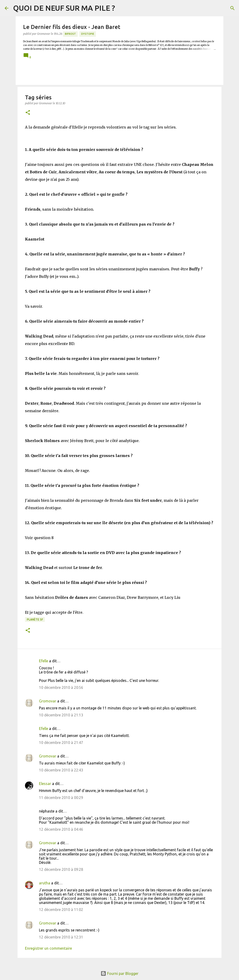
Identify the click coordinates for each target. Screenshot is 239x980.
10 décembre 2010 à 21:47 (61, 743)
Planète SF (35, 619)
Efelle (44, 661)
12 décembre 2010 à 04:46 (61, 829)
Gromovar (48, 701)
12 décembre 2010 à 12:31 (61, 937)
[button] (28, 113)
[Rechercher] (232, 8)
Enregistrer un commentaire (48, 948)
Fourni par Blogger (119, 973)
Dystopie (88, 34)
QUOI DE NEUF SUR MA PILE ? (64, 8)
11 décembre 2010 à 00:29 (61, 798)
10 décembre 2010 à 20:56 (61, 687)
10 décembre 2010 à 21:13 (61, 715)
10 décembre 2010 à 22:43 (61, 770)
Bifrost (70, 34)
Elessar (45, 784)
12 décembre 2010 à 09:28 (61, 869)
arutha (45, 883)
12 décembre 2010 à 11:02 (61, 910)
